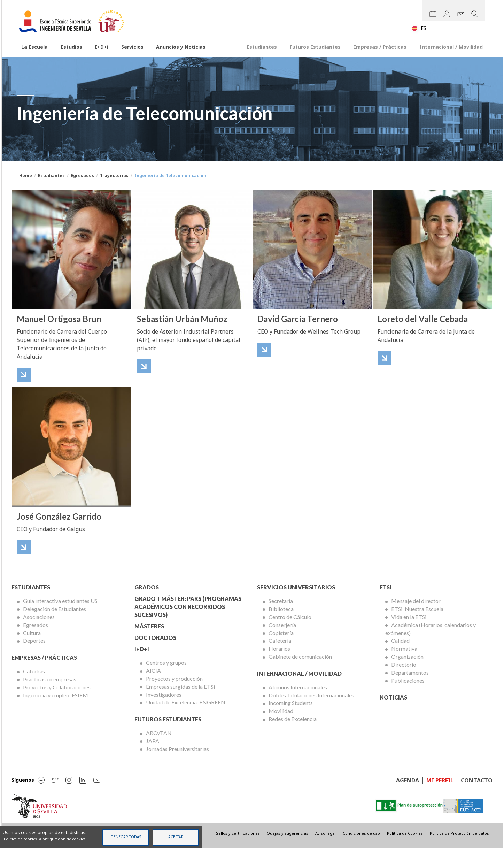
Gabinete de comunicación (300, 656)
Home (26, 175)
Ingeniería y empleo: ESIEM (56, 695)
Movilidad (281, 711)
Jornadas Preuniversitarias (177, 749)
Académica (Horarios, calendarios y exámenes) (431, 629)
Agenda (408, 780)
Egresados (82, 175)
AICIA (153, 670)
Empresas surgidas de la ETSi (180, 686)
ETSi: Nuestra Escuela (417, 609)
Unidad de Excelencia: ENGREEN (186, 702)
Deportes (34, 640)
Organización (407, 656)
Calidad (400, 640)
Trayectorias (114, 175)
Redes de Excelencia (293, 719)
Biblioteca (281, 609)
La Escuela (34, 47)
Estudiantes (262, 47)
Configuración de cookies (63, 839)
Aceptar (176, 837)
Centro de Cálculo (290, 617)
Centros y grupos (166, 662)
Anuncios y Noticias (181, 47)
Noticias (393, 697)
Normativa (404, 648)
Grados (147, 587)
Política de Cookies (405, 833)
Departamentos (410, 673)
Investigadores (164, 694)
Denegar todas (126, 837)
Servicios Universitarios (296, 587)
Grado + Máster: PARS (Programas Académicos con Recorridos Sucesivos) (188, 607)
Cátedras (34, 671)
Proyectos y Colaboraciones (57, 687)
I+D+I (142, 649)
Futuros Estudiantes (315, 47)
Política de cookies (20, 839)
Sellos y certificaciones (238, 833)
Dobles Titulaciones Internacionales (311, 695)
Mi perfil (440, 780)
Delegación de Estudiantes (55, 609)
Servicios (132, 47)
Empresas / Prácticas (380, 47)
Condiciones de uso (361, 833)
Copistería (281, 633)
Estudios (71, 47)
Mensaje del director (416, 601)
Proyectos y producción (174, 678)
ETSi (386, 587)
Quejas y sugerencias (288, 833)
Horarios (279, 648)
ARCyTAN (159, 733)
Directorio (404, 664)
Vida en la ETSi (409, 617)
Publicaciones (408, 681)
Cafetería (280, 640)
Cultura (32, 633)
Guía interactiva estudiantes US (60, 601)
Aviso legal (325, 833)
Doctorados (155, 638)
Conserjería (282, 625)
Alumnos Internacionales (298, 687)
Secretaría (281, 601)
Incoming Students (291, 703)
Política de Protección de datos (459, 833)
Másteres (149, 626)
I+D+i (102, 47)
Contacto (477, 780)
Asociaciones (39, 617)
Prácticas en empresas (50, 679)
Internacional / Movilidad (451, 47)
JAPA (153, 741)
